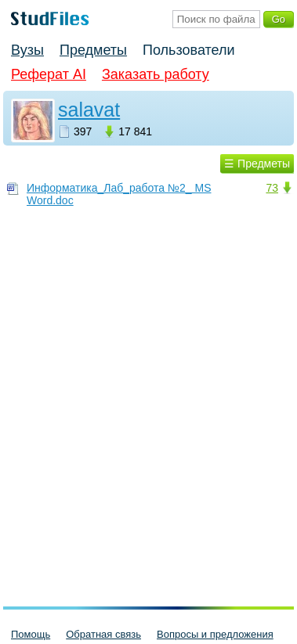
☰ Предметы (257, 164)
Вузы (27, 50)
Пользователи (188, 50)
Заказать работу (156, 74)
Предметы (93, 50)
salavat (89, 110)
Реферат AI (49, 74)
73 (272, 188)
